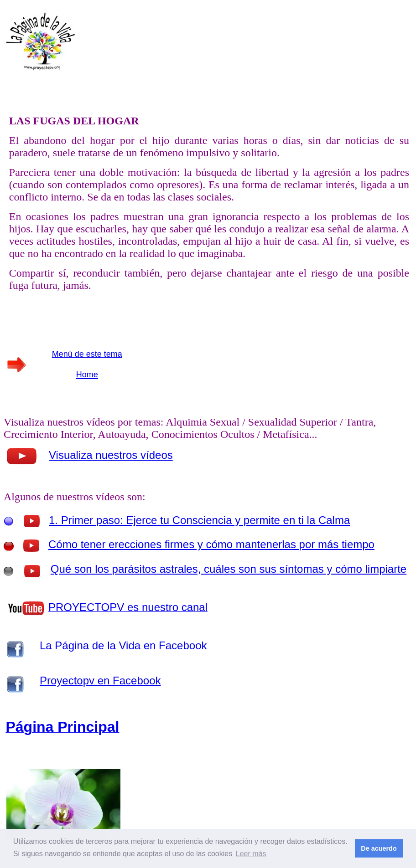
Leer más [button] (251, 854)
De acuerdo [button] (379, 848)
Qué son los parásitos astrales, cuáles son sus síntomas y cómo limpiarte (229, 569)
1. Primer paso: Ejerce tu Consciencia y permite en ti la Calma (199, 520)
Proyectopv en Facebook (100, 681)
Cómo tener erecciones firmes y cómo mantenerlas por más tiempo (211, 544)
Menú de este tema (87, 354)
